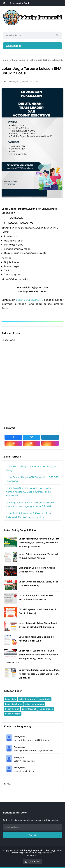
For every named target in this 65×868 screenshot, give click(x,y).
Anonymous (20, 736)
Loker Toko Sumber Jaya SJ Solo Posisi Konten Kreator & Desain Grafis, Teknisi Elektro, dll (29, 492)
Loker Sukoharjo (13, 704)
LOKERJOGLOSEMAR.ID (30, 300)
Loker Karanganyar (34, 704)
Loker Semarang (27, 699)
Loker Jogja (12, 81)
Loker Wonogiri (13, 714)
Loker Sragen (46, 709)
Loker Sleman (12, 709)
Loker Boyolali (29, 709)
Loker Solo (11, 699)
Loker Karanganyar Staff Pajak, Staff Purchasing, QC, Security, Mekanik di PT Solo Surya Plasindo (39, 543)
